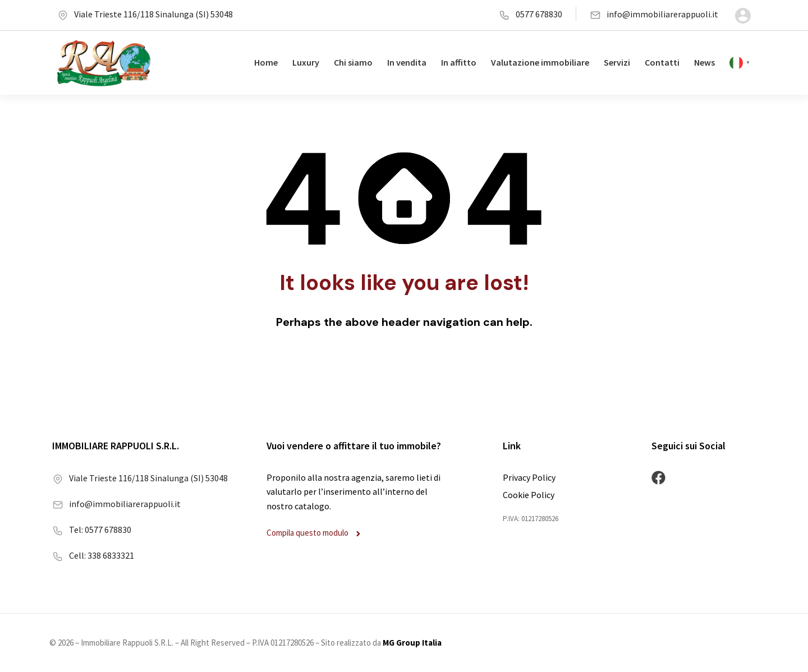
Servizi (617, 62)
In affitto (459, 62)
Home (266, 62)
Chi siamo (353, 62)
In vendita (407, 62)
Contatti (662, 62)
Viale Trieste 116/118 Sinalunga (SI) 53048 (145, 14)
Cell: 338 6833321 (93, 555)
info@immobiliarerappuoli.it (654, 14)
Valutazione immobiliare (540, 62)
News (704, 62)
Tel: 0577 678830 (92, 530)
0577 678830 (531, 14)
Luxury (306, 62)
